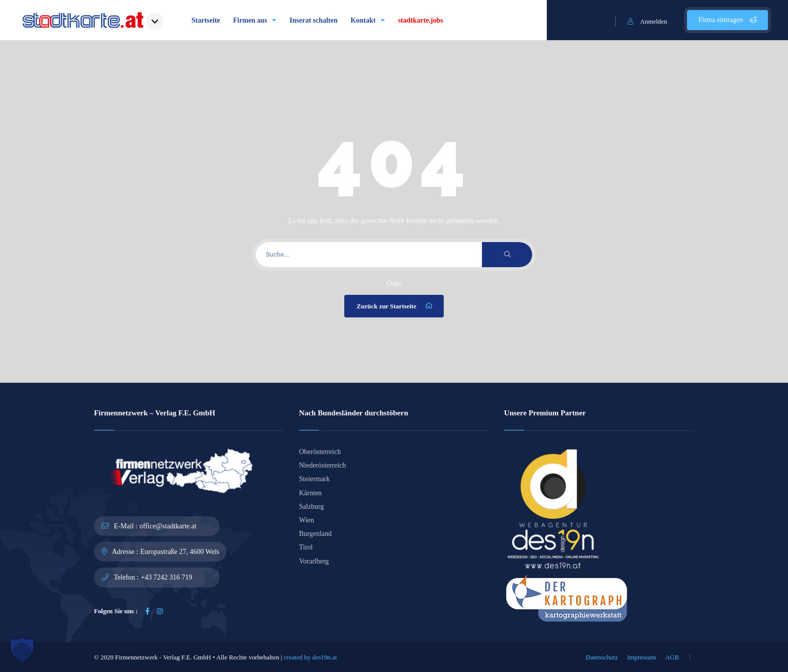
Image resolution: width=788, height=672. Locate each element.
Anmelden (648, 21)
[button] (22, 650)
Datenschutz (602, 657)
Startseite (206, 20)
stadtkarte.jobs (421, 20)
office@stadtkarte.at (168, 526)
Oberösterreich (320, 452)
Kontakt (368, 20)
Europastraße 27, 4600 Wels (180, 552)
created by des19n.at (311, 657)
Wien (307, 520)
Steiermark (314, 479)
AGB (672, 657)
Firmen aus (255, 20)
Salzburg (312, 507)
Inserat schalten (313, 20)
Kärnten (310, 493)
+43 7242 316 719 (166, 577)
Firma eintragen (727, 20)
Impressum (642, 657)
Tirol (306, 547)
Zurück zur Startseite (396, 306)
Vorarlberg (314, 561)
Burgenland (315, 534)
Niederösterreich (322, 465)
